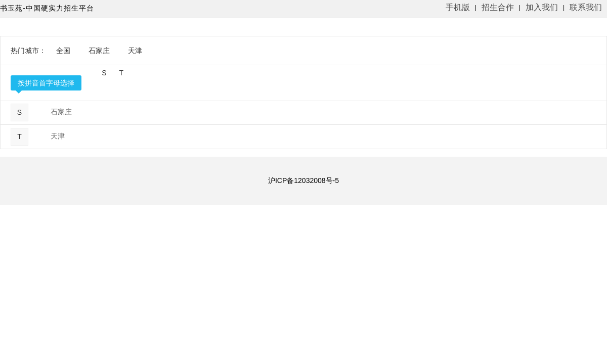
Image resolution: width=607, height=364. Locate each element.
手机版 (458, 7)
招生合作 (498, 7)
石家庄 (99, 51)
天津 (135, 51)
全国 (63, 51)
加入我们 (542, 7)
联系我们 (586, 7)
